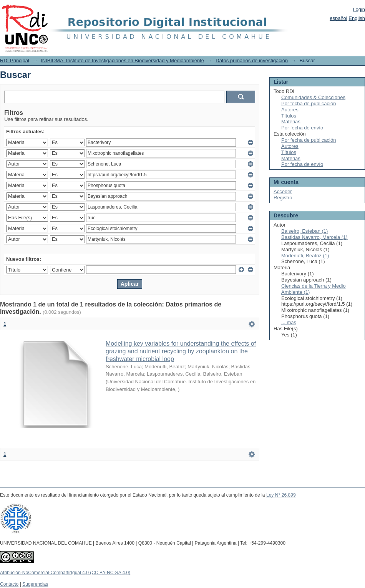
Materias (291, 122)
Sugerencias (35, 584)
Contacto (9, 584)
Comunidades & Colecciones (313, 97)
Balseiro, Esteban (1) (304, 231)
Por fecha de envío (302, 128)
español (338, 18)
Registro (283, 198)
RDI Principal (15, 60)
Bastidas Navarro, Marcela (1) (314, 237)
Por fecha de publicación (309, 104)
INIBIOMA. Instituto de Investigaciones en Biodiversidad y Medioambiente (122, 60)
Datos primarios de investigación (252, 60)
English (357, 18)
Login (359, 9)
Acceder (283, 191)
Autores (290, 110)
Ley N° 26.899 (281, 495)
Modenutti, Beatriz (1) (305, 256)
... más (289, 322)
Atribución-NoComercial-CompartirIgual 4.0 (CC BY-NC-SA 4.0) (65, 573)
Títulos (289, 116)
